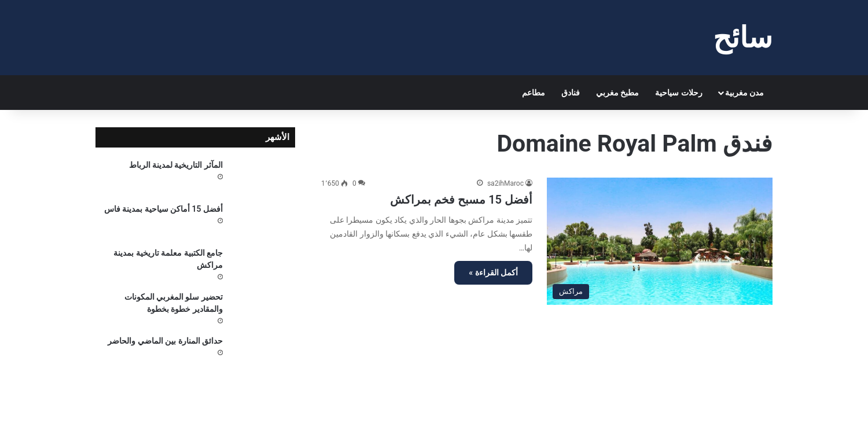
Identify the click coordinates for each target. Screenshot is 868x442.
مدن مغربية (744, 93)
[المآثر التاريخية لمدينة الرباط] (263, 177)
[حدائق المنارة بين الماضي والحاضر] (263, 353)
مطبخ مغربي (617, 93)
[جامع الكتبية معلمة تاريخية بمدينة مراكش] (263, 265)
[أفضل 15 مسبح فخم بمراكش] (660, 241)
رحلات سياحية (678, 93)
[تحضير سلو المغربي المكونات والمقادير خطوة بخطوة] (263, 309)
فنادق (571, 93)
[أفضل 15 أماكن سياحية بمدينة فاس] (263, 221)
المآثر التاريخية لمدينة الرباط (176, 165)
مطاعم (534, 93)
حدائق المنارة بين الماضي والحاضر (165, 341)
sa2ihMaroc (505, 183)
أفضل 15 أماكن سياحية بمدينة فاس (163, 209)
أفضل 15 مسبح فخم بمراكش (461, 200)
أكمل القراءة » (493, 272)
